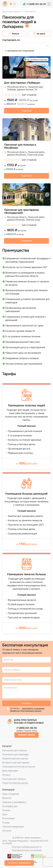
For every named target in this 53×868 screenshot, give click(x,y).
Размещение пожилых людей (27, 406)
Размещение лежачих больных (26, 574)
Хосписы (6, 775)
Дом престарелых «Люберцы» (22, 83)
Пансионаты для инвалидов (15, 754)
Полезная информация (13, 827)
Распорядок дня (10, 806)
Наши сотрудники (11, 794)
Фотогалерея (8, 818)
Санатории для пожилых (14, 779)
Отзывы (6, 823)
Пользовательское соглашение (27, 850)
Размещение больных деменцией (26, 494)
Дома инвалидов (10, 771)
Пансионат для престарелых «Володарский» (21, 212)
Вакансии (7, 798)
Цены (5, 814)
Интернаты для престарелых (16, 763)
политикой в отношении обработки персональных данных (27, 710)
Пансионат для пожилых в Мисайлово (20, 146)
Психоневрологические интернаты (19, 767)
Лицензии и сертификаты (14, 802)
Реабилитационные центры (15, 758)
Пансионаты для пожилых (15, 750)
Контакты (7, 831)
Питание (6, 810)
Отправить (27, 703)
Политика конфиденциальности (26, 847)
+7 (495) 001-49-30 (36, 4)
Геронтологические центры (15, 783)
